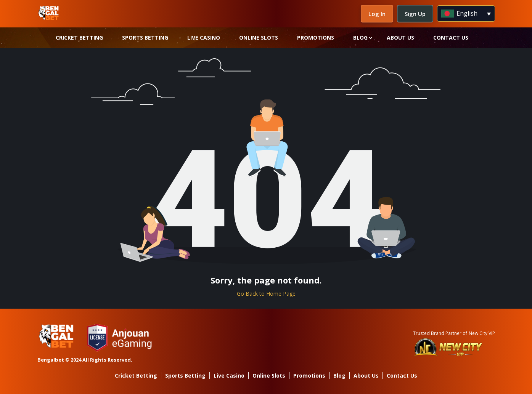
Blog (360, 38)
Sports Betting (145, 38)
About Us (400, 38)
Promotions (316, 38)
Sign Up (415, 14)
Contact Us (451, 38)
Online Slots (259, 38)
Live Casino (204, 38)
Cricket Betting (79, 38)
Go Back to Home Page (266, 294)
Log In (377, 14)
